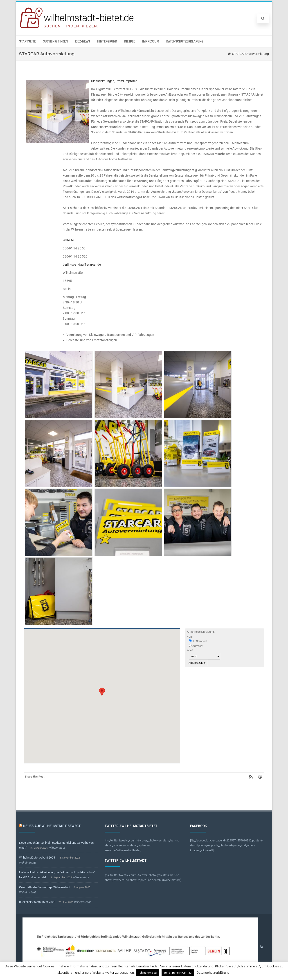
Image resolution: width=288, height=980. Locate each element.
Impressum (151, 41)
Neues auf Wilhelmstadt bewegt (52, 826)
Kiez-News (82, 41)
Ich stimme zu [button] (148, 973)
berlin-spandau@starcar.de (82, 265)
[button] (102, 692)
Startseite (27, 41)
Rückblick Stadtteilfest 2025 (37, 902)
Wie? (190, 650)
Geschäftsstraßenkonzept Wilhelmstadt (45, 887)
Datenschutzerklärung (185, 41)
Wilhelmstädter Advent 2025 (37, 858)
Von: (190, 637)
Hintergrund (107, 41)
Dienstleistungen (103, 81)
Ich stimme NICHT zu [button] (178, 973)
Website (68, 240)
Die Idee (130, 41)
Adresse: (196, 646)
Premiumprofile (126, 81)
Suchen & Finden (55, 41)
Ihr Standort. (198, 641)
